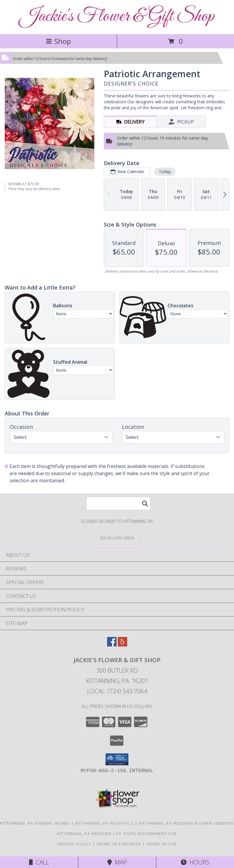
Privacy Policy (74, 844)
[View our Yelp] (122, 645)
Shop (58, 41)
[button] (117, 759)
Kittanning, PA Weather (84, 834)
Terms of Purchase (119, 844)
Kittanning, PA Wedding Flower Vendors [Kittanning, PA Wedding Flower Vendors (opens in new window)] (186, 823)
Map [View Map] (117, 862)
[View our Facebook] (112, 645)
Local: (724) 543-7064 (117, 691)
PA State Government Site (147, 834)
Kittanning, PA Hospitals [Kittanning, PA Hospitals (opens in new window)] (105, 823)
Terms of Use (162, 844)
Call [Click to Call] (39, 862)
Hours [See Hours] (195, 862)
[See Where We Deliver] (117, 538)
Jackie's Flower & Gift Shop (117, 16)
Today (165, 171)
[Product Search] (118, 503)
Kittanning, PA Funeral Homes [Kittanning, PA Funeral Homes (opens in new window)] (35, 823)
